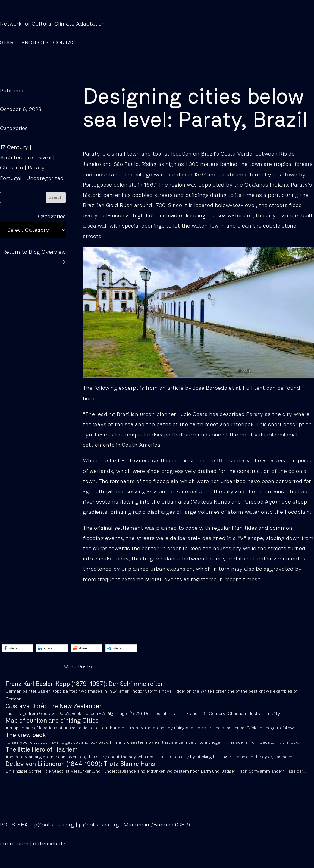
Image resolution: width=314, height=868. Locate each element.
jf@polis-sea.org (99, 825)
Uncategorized (45, 178)
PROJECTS (35, 43)
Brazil (44, 158)
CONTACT (66, 43)
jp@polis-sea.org (53, 825)
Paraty (36, 168)
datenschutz (49, 844)
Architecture (16, 158)
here (89, 399)
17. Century (14, 147)
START (8, 43)
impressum (14, 844)
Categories (52, 217)
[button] (17, 648)
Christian (12, 168)
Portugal (11, 178)
